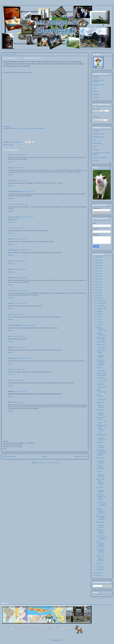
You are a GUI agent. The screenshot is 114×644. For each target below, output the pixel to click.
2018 (97, 279)
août (98, 311)
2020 (97, 274)
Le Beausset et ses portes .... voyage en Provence (101, 362)
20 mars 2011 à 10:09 (19, 239)
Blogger (60, 640)
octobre (99, 306)
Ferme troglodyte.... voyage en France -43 (101, 544)
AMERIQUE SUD (98, 85)
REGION (11, 145)
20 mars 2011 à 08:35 (21, 204)
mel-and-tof (11, 291)
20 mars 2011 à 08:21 (21, 180)
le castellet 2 (7, 127)
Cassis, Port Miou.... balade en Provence (100, 558)
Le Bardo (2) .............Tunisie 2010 (101, 380)
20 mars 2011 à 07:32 (19, 155)
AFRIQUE (96, 77)
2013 (97, 293)
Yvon (9, 228)
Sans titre (99, 563)
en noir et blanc (101, 342)
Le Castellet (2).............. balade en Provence (101, 405)
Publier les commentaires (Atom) (49, 463)
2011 (97, 298)
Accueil (45, 456)
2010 (97, 573)
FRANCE (96, 95)
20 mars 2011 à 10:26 (19, 261)
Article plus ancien (80, 456)
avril (98, 322)
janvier (99, 570)
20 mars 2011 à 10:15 (24, 250)
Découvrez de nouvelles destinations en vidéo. (31, 128)
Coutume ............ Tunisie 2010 (101, 369)
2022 (97, 268)
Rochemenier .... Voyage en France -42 (101, 518)
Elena (10, 314)
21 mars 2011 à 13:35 (28, 325)
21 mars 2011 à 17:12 (19, 336)
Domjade (11, 303)
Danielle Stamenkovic (15, 191)
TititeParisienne (13, 250)
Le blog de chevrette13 (100, 158)
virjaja (10, 369)
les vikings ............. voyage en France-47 (100, 489)
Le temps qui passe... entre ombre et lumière (101, 497)
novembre (100, 303)
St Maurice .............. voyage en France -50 (100, 445)
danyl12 (10, 269)
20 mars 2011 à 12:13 (21, 278)
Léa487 (10, 155)
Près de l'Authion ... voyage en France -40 (101, 511)
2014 (97, 290)
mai (98, 319)
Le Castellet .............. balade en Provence (100, 412)
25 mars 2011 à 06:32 (18, 380)
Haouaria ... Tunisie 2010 (101, 334)
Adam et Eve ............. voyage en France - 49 (101, 460)
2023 (97, 265)
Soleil (10, 168)
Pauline (10, 261)
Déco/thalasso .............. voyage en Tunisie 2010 (101, 437)
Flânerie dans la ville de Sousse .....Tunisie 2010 (101, 429)
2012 (97, 295)
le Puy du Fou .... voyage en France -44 (101, 504)
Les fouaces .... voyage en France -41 (101, 551)
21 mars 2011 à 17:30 (20, 347)
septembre (100, 308)
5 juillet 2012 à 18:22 (20, 391)
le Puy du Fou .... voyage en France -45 (101, 538)
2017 (97, 282)
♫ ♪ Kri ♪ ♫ (11, 204)
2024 (97, 263)
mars (98, 325)
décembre (100, 300)
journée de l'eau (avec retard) (101, 375)
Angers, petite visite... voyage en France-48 (101, 482)
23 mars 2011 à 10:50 (19, 369)
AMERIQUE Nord (98, 134)
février (99, 567)
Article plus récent (9, 456)
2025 (97, 260)
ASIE (94, 88)
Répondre (11, 162)
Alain (10, 380)
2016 (97, 284)
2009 (97, 576)
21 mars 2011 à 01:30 (20, 303)
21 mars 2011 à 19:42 (27, 358)
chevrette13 (13, 128)
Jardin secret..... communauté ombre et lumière (101, 453)
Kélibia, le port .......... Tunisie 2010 (101, 346)
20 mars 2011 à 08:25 (28, 191)
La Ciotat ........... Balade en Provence (100, 474)
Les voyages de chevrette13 (28, 11)
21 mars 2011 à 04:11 (18, 314)
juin (98, 317)
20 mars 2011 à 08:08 (18, 168)
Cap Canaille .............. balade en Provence (100, 525)
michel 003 (11, 278)
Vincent (10, 239)
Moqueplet (11, 180)
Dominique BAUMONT (15, 325)
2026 (97, 257)
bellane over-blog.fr (14, 217)
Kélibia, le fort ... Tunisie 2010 (101, 338)
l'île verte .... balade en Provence (100, 467)
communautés (97, 143)
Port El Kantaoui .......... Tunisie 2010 (101, 397)
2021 (97, 271)
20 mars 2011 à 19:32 (22, 291)
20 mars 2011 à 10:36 (20, 269)
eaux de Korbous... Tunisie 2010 (101, 329)
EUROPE (96, 91)
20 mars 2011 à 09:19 (18, 228)
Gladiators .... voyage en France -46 (100, 532)
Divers (95, 146)
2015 (97, 287)
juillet (98, 314)
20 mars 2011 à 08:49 (27, 217)
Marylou (10, 347)
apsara (10, 336)
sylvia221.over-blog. (14, 358)
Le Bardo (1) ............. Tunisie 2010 (101, 386)
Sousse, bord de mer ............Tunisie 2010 (101, 420)
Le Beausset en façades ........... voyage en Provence (101, 354)
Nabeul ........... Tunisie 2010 (101, 391)
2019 (97, 276)
